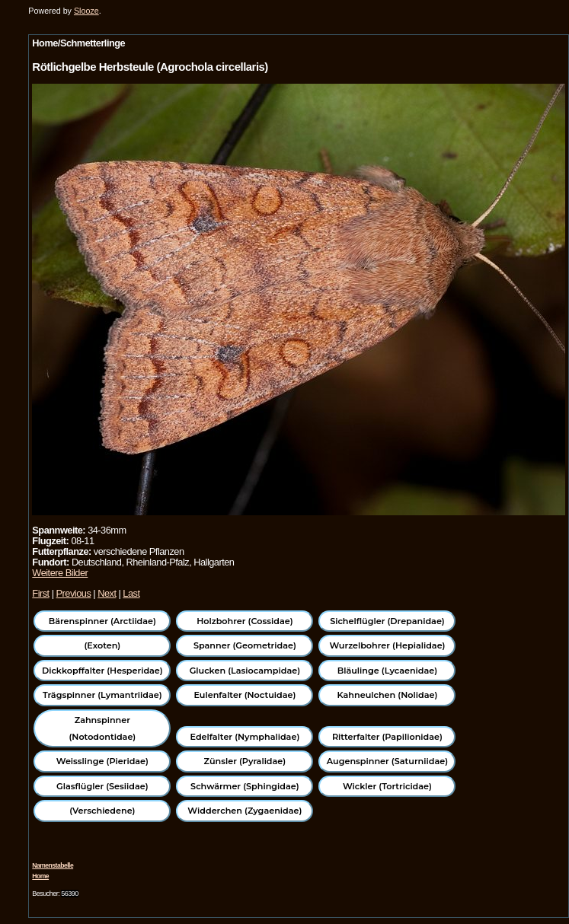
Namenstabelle (53, 865)
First (40, 593)
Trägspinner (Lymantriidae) (102, 695)
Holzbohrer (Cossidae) (245, 621)
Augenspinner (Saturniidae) (387, 761)
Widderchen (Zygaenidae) (245, 811)
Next (107, 593)
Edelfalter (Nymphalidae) (245, 737)
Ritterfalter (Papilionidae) (387, 737)
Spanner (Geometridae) (245, 645)
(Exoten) (102, 645)
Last (131, 593)
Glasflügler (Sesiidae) (102, 786)
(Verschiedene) (102, 811)
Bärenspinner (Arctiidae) (102, 621)
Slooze (86, 11)
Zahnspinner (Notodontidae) (102, 728)
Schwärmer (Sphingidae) (245, 786)
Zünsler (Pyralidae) (245, 761)
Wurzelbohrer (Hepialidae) (387, 645)
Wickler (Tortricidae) (387, 786)
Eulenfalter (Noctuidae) (245, 695)
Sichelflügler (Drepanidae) (387, 621)
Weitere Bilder (60, 573)
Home (40, 876)
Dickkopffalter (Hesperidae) (102, 671)
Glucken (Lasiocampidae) (245, 671)
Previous (74, 593)
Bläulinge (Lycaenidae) (388, 671)
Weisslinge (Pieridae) (102, 761)
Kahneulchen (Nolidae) (388, 695)
